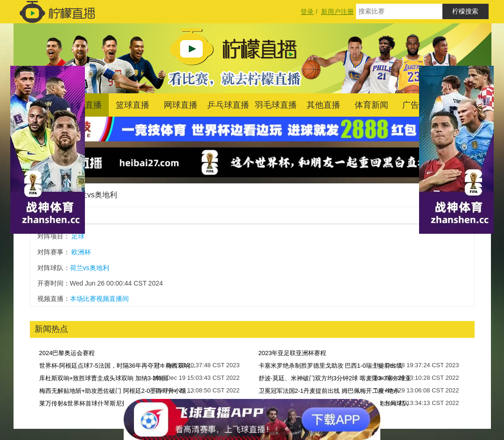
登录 (307, 12)
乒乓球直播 (228, 105)
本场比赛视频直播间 (99, 299)
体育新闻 (371, 105)
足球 (78, 236)
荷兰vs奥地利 (95, 195)
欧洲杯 (81, 252)
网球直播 (181, 105)
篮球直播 (133, 105)
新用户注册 (337, 12)
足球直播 (85, 105)
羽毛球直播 (276, 105)
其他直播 (323, 105)
